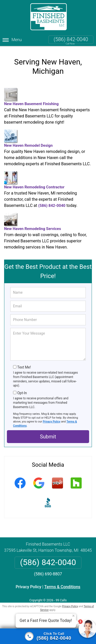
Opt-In (22, 392)
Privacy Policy (52, 421)
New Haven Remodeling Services (33, 221)
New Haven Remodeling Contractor (34, 179)
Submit (48, 436)
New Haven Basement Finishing (31, 96)
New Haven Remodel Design (28, 137)
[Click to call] (48, 636)
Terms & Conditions (62, 586)
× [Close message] (73, 616)
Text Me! (24, 366)
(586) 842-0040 (71, 39)
